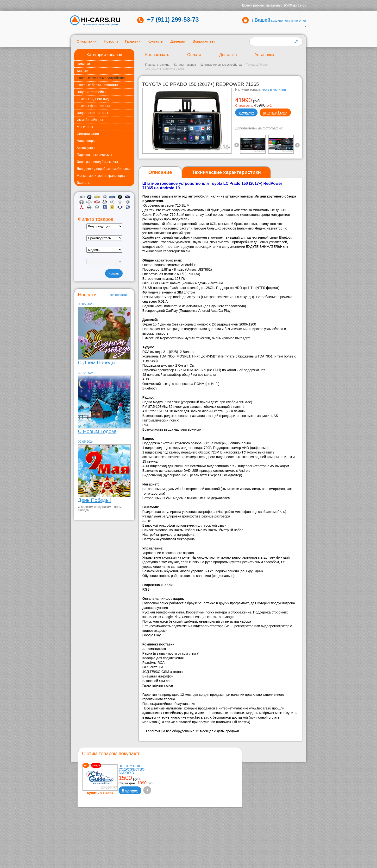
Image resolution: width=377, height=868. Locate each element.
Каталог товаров (185, 65)
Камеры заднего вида (94, 99)
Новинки (83, 64)
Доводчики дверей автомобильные (104, 169)
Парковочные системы (94, 155)
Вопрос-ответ (204, 41)
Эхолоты (84, 183)
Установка (264, 55)
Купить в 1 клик (100, 793)
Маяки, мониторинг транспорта (101, 176)
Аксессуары (86, 148)
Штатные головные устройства (101, 78)
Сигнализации (88, 134)
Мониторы (85, 127)
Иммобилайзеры (90, 120)
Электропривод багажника (97, 162)
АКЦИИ (82, 71)
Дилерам (178, 41)
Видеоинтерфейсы (91, 92)
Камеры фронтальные (94, 106)
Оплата (194, 55)
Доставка (228, 55)
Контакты (155, 41)
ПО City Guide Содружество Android (132, 769)
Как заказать (157, 55)
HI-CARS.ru (101, 20)
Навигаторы (86, 141)
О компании (87, 41)
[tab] (160, 172)
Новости (111, 41)
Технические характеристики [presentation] (226, 172)
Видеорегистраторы (92, 113)
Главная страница (157, 65)
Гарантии (133, 41)
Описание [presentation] (160, 172)
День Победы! (94, 500)
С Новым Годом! (97, 431)
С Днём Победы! (97, 362)
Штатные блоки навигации (97, 85)
